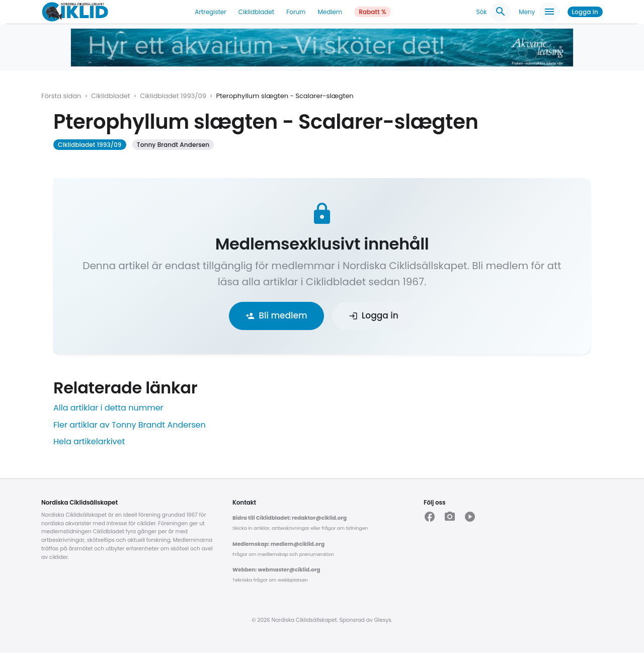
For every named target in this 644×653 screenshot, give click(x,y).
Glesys (382, 620)
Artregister (210, 12)
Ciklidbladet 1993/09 (173, 96)
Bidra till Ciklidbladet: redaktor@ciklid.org (290, 518)
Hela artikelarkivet (89, 441)
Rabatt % (373, 12)
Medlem (330, 12)
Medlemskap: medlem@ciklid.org (278, 544)
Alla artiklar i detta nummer (108, 408)
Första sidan (61, 96)
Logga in (585, 12)
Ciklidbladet (257, 12)
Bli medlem (276, 315)
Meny (539, 12)
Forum (296, 12)
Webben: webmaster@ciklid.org (276, 570)
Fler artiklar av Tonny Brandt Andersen (130, 425)
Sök (493, 12)
